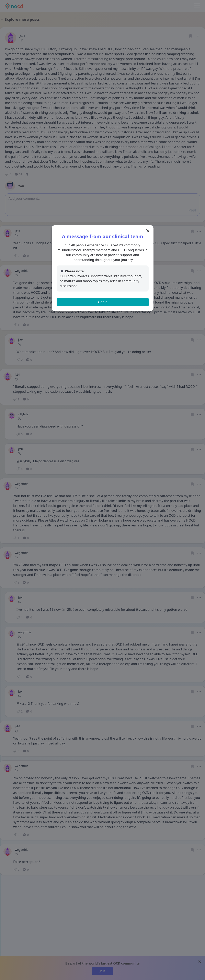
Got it (102, 302)
